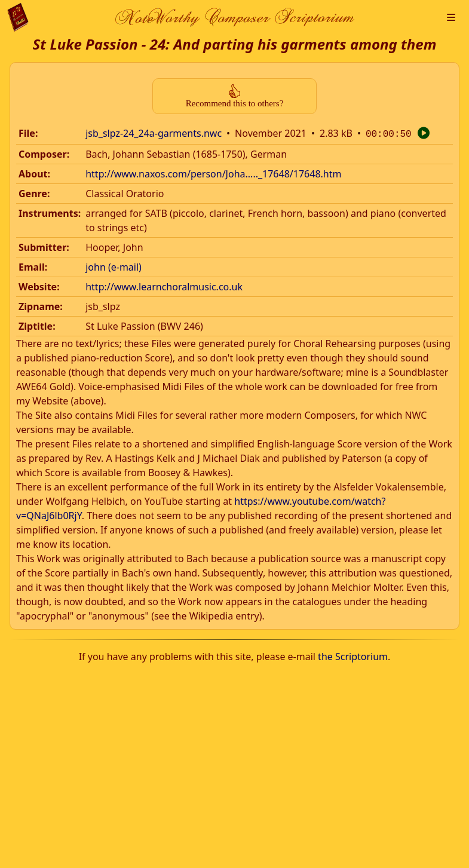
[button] (451, 17)
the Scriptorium (353, 655)
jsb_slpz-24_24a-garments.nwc (154, 133)
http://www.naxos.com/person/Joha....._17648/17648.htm (213, 173)
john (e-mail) (114, 266)
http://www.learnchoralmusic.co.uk (164, 286)
